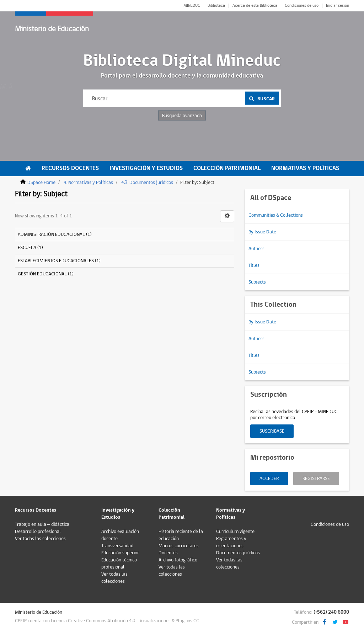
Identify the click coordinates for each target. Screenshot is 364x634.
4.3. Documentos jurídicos (147, 183)
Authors (256, 249)
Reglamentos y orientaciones (231, 542)
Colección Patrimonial (227, 168)
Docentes (168, 553)
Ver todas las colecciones (40, 539)
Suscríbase (272, 431)
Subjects (257, 282)
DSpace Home (41, 183)
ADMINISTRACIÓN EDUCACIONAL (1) (55, 234)
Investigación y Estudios (146, 168)
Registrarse (316, 479)
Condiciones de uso (302, 6)
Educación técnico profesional (119, 564)
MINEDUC (192, 6)
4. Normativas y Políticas (88, 183)
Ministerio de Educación (52, 29)
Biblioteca (216, 6)
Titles (254, 265)
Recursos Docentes (70, 168)
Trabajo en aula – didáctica (42, 524)
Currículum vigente (235, 532)
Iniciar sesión (338, 6)
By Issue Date (262, 232)
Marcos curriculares (179, 546)
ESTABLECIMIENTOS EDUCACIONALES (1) (59, 261)
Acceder (269, 479)
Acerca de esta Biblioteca (255, 6)
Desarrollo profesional (38, 532)
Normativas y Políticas (305, 168)
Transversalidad (117, 546)
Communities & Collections (276, 215)
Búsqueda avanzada (182, 116)
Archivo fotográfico (178, 560)
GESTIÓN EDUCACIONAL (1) (46, 274)
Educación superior (120, 553)
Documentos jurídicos (238, 553)
